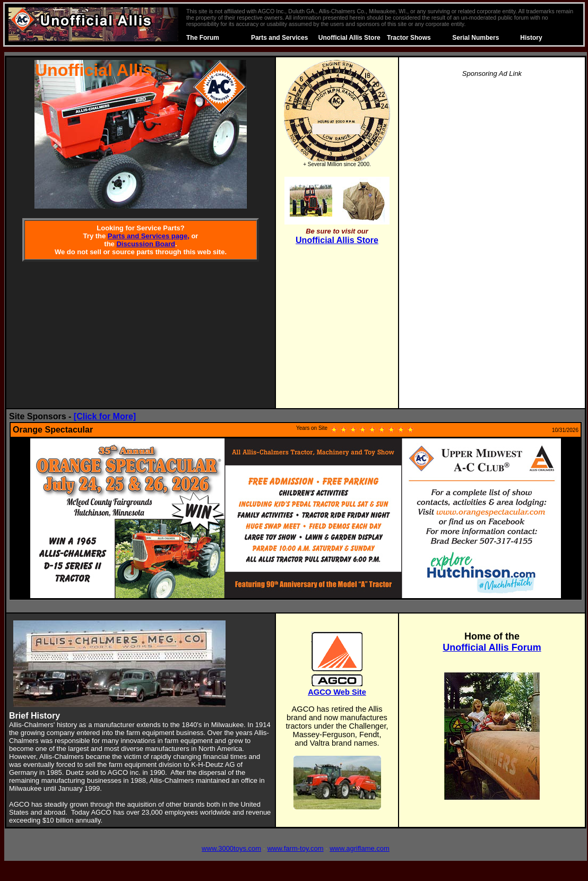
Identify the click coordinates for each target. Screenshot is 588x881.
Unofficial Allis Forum (492, 647)
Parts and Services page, (149, 236)
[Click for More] (105, 416)
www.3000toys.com (231, 848)
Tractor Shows (409, 38)
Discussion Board (146, 244)
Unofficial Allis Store (349, 38)
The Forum (203, 38)
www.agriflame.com (360, 848)
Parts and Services (279, 38)
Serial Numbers (475, 38)
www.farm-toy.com (296, 848)
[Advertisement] (492, 246)
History (531, 38)
